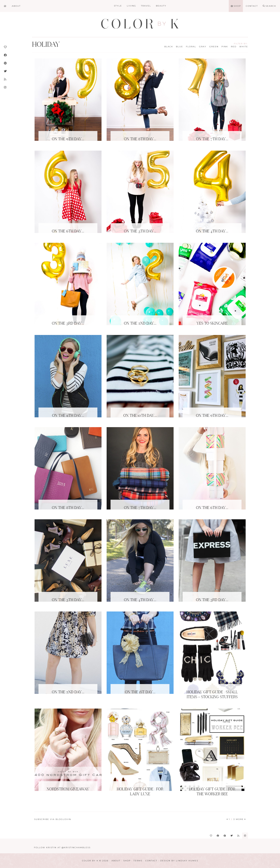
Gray (203, 47)
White (244, 47)
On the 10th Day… (140, 416)
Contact (151, 861)
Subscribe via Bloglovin (53, 819)
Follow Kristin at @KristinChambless (62, 848)
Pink (225, 47)
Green (214, 47)
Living (131, 6)
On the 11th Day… (68, 416)
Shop (127, 861)
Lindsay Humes (187, 861)
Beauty (161, 6)
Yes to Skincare (212, 324)
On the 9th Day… (68, 139)
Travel (146, 6)
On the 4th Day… (212, 231)
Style (118, 6)
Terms (138, 861)
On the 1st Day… (140, 692)
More (241, 819)
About (116, 861)
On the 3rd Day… (68, 324)
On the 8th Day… (140, 139)
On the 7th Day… (212, 139)
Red (234, 47)
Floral (191, 47)
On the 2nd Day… (140, 324)
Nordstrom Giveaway (68, 789)
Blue (179, 47)
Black (169, 47)
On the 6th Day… (68, 231)
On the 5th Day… (140, 231)
